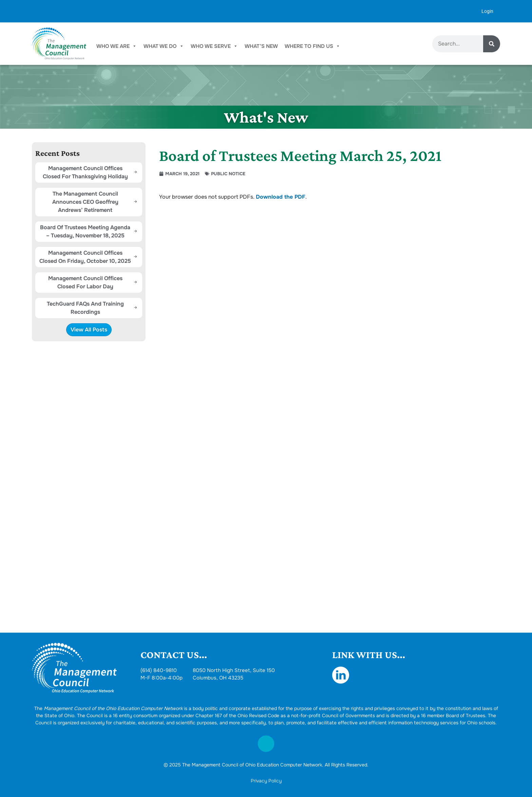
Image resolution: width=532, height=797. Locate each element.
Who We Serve (214, 46)
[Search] (492, 44)
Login (487, 11)
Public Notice (228, 174)
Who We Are (117, 46)
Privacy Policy (266, 781)
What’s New (261, 46)
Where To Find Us (312, 46)
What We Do (164, 46)
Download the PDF (281, 197)
